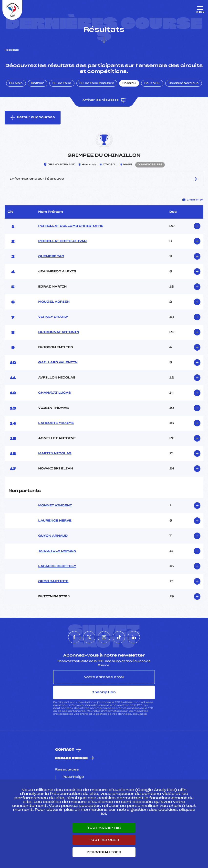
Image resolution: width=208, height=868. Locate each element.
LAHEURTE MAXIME (56, 423)
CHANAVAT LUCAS (55, 393)
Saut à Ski (152, 83)
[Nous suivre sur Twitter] (89, 637)
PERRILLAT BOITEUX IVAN (63, 241)
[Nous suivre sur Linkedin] (134, 637)
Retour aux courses (33, 118)
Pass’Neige (73, 777)
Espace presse (71, 758)
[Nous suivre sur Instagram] (104, 637)
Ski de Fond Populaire (97, 83)
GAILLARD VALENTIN (58, 363)
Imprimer (193, 200)
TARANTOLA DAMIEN (57, 551)
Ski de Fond (62, 83)
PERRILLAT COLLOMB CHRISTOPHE (71, 226)
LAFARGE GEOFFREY (57, 566)
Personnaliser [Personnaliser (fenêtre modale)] (104, 852)
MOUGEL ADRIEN (54, 302)
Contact (65, 750)
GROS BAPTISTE (53, 581)
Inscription (104, 692)
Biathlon (38, 83)
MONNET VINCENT (55, 506)
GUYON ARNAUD (53, 536)
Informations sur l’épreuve (104, 179)
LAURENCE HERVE (55, 521)
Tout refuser (104, 840)
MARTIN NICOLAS (55, 454)
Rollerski (129, 83)
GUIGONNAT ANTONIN (59, 332)
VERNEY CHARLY (53, 317)
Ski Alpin (16, 83)
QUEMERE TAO (51, 256)
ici (145, 714)
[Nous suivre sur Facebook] (74, 637)
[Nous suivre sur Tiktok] (119, 637)
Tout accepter (104, 828)
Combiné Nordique (184, 83)
